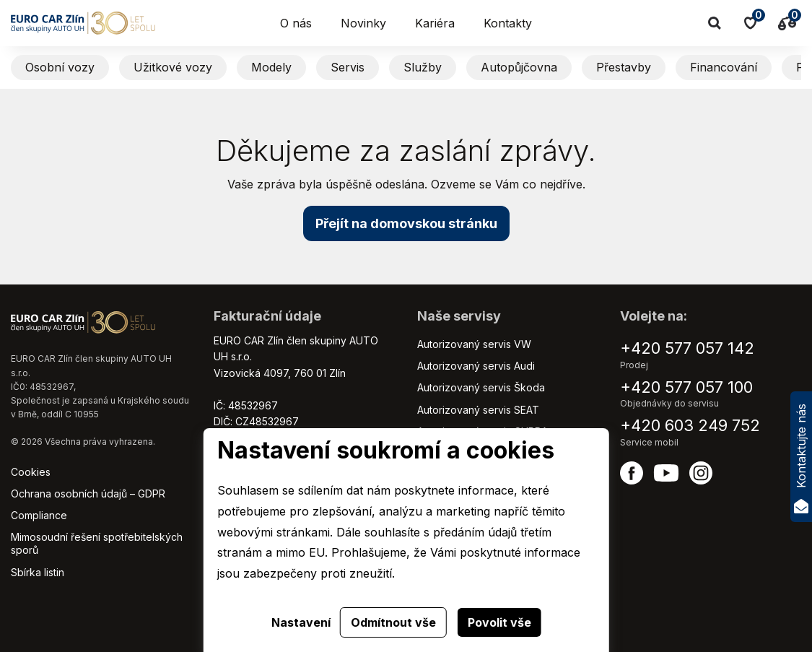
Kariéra (435, 23)
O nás (296, 23)
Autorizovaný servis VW (474, 344)
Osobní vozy (60, 67)
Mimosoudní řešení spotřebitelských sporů (97, 543)
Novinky (363, 23)
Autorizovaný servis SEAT (478, 410)
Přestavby (624, 67)
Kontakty (508, 23)
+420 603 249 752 (690, 425)
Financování (724, 67)
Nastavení (301, 622)
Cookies (31, 472)
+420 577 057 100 (686, 387)
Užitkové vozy (173, 67)
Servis (348, 67)
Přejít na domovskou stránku (406, 223)
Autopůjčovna (519, 67)
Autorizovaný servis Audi (476, 366)
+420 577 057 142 (687, 348)
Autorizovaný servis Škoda (481, 387)
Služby (423, 67)
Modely (271, 67)
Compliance (39, 515)
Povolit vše (499, 622)
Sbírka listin (38, 572)
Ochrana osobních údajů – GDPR (88, 494)
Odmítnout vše (393, 622)
